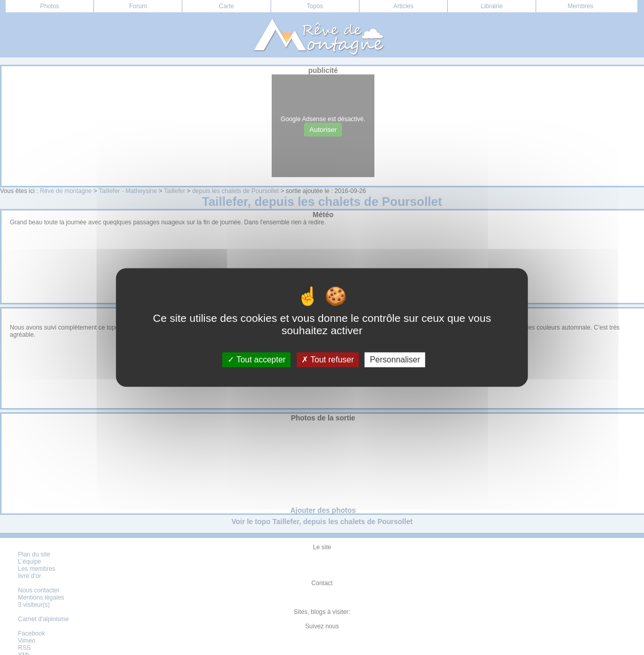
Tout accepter (257, 360)
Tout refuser (328, 360)
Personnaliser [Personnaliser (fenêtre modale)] (395, 360)
